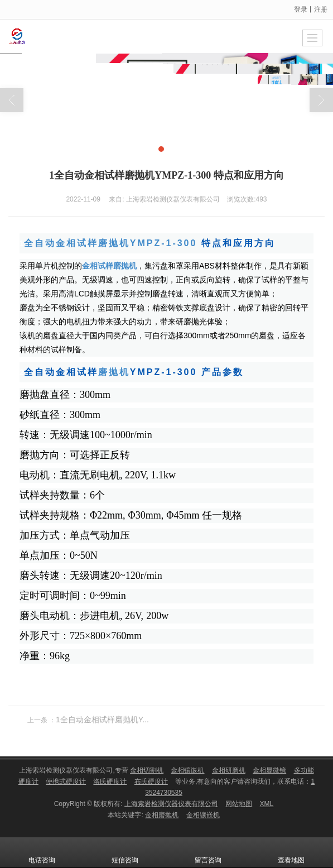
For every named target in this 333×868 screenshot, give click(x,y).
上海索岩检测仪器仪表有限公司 (171, 804)
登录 (301, 9)
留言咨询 (208, 852)
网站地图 (239, 804)
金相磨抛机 (162, 815)
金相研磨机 (229, 770)
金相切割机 (147, 770)
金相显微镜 (269, 770)
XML (267, 804)
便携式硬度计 (66, 781)
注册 (321, 9)
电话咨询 (42, 852)
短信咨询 (125, 852)
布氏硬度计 (151, 781)
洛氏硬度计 (110, 781)
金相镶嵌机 (187, 770)
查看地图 (291, 852)
